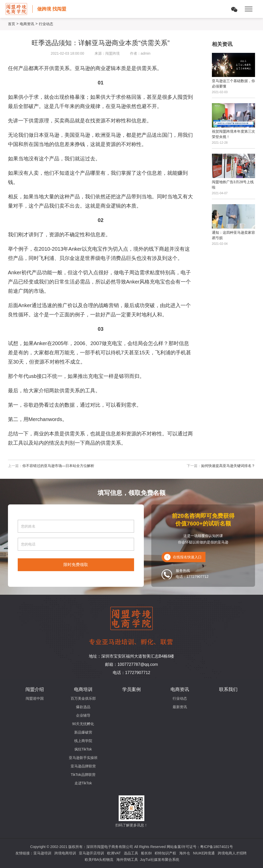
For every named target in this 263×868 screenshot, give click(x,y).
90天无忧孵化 (83, 724)
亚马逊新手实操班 (83, 758)
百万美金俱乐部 (83, 698)
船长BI (146, 853)
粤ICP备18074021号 (217, 847)
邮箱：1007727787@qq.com (131, 664)
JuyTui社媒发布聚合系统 (160, 860)
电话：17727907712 (131, 673)
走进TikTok (83, 783)
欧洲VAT (114, 853)
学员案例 (131, 689)
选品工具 (131, 853)
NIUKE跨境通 (204, 853)
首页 (12, 24)
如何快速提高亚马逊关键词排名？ (228, 466)
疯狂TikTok (83, 749)
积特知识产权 (165, 853)
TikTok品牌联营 (83, 775)
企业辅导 (83, 715)
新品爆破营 (83, 732)
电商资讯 (27, 24)
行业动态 (180, 698)
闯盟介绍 (35, 689)
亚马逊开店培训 (91, 853)
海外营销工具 (127, 860)
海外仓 (185, 853)
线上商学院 (83, 741)
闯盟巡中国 (35, 698)
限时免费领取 (76, 565)
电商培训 (83, 689)
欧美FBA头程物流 (99, 860)
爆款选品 (83, 707)
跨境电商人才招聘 (232, 853)
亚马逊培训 (42, 853)
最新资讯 (180, 707)
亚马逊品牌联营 (83, 766)
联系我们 (228, 689)
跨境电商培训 (65, 853)
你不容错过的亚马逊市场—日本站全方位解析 (58, 466)
